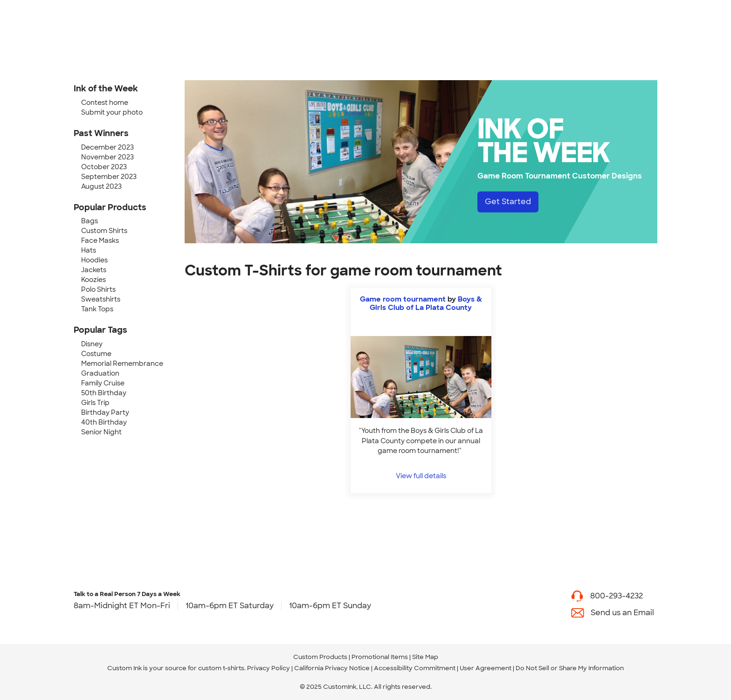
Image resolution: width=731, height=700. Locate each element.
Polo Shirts (98, 289)
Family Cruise (103, 383)
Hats (89, 250)
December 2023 (107, 147)
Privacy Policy (269, 668)
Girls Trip (95, 403)
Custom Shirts (104, 231)
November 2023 (107, 157)
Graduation (100, 373)
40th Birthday (104, 422)
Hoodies (94, 260)
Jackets (94, 270)
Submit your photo (112, 112)
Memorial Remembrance (122, 364)
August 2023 (101, 186)
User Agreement (486, 668)
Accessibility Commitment (415, 668)
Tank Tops (97, 309)
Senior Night (101, 432)
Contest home (105, 103)
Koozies (93, 280)
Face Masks (100, 240)
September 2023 (109, 177)
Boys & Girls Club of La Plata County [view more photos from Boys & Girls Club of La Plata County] (426, 303)
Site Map (425, 657)
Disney (92, 344)
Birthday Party (105, 412)
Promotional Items (380, 657)
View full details (421, 476)
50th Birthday (104, 393)
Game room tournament (403, 299)
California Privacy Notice (332, 668)
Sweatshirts (101, 299)
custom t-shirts (221, 668)
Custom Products (320, 657)
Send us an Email (622, 613)
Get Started (508, 202)
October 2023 (104, 167)
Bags (90, 221)
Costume (96, 354)
